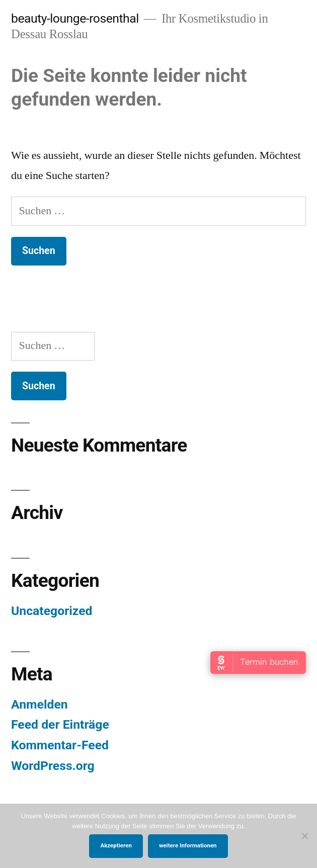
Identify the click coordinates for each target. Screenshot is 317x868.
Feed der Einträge (60, 724)
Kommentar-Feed (60, 745)
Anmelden (39, 704)
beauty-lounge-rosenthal (75, 18)
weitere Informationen (188, 845)
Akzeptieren (116, 845)
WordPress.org (53, 766)
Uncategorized (52, 611)
